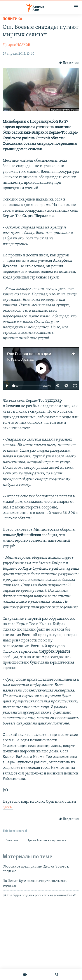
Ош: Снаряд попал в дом (29, 354)
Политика (12, 19)
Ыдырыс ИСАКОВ (16, 45)
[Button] (69, 63)
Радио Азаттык (23, 360)
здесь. (8, 807)
